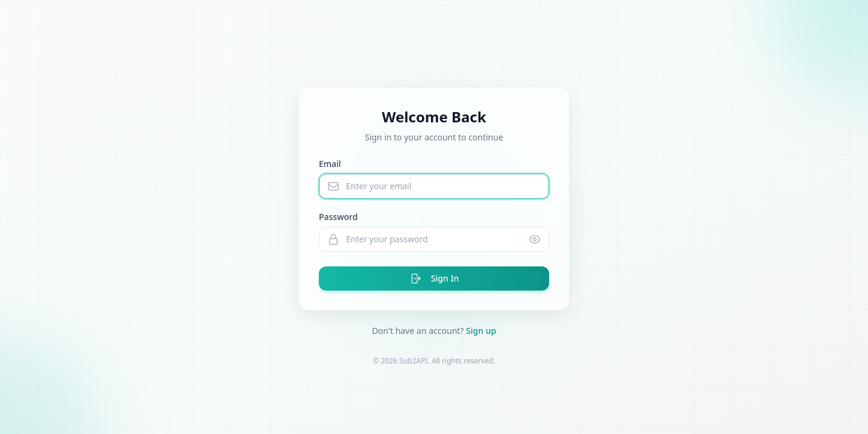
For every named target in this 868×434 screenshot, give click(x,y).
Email (330, 164)
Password (338, 217)
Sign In (434, 278)
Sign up (481, 331)
